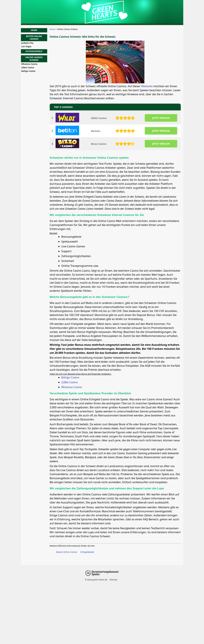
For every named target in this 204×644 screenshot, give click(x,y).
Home (34, 30)
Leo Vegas (26, 47)
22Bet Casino (70, 382)
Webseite (147, 86)
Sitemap (113, 580)
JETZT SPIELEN (161, 118)
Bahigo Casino (70, 377)
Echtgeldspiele (87, 552)
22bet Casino (28, 68)
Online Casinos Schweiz (34, 59)
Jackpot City (27, 43)
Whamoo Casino (72, 387)
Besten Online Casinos (67, 552)
